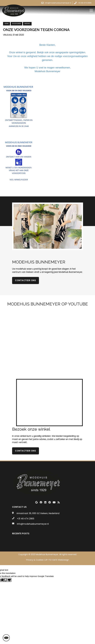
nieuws (27, 24)
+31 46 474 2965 (26, 519)
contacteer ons (25, 451)
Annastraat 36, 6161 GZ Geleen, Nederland (38, 513)
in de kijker (16, 24)
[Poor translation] (8, 580)
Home (7, 24)
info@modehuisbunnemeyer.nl (33, 524)
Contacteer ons (25, 280)
